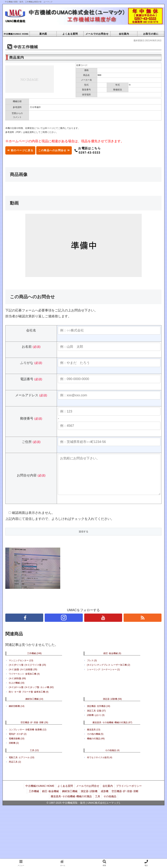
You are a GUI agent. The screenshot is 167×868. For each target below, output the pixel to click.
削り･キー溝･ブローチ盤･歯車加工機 (29, 699)
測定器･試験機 (112, 706)
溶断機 (14, 750)
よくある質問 (65, 793)
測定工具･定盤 (96, 718)
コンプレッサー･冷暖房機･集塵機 (28, 737)
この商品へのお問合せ (62, 150)
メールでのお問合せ (88, 793)
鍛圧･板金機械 (112, 661)
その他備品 (112, 758)
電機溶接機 (17, 746)
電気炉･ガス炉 (18, 741)
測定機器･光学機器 (99, 713)
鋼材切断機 (17, 713)
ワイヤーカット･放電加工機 (24, 681)
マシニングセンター (21, 668)
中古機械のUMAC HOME (39, 793)
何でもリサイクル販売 (100, 765)
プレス (92, 668)
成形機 (105, 798)
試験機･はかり (96, 722)
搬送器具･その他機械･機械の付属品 (112, 730)
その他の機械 (95, 741)
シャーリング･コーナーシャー (103, 677)
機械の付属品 (96, 746)
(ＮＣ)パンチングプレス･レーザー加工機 (109, 672)
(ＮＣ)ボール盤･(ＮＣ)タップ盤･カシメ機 (31, 695)
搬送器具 (94, 737)
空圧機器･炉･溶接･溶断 (34, 730)
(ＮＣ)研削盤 (17, 686)
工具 (34, 758)
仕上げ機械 (17, 690)
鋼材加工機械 (34, 706)
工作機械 (34, 661)
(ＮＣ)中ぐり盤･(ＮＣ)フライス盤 (27, 672)
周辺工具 (15, 769)
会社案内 (108, 793)
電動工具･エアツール (22, 765)
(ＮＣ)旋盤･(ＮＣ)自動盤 (23, 677)
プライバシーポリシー (130, 793)
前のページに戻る (23, 150)
